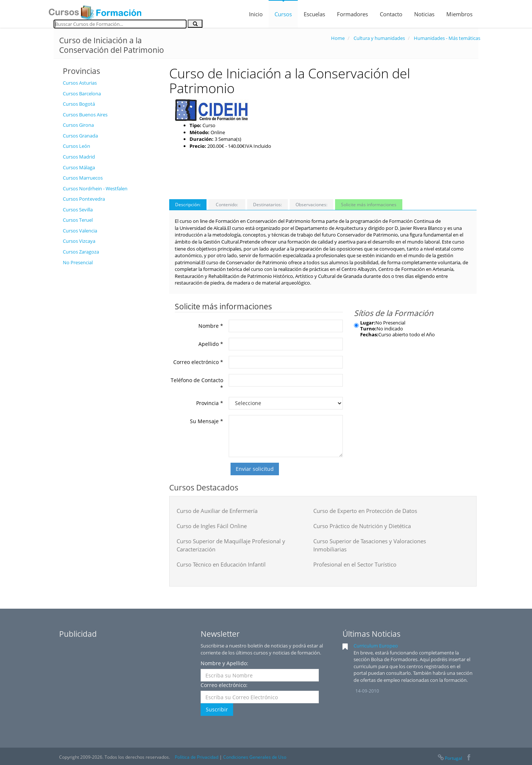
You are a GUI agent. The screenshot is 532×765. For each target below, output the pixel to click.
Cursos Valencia (80, 231)
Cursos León (76, 146)
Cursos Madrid (79, 157)
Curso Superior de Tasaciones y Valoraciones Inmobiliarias (370, 545)
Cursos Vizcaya (79, 241)
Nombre (211, 326)
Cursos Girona (78, 125)
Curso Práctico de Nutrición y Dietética (362, 526)
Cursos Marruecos (83, 178)
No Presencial (78, 262)
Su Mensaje (207, 421)
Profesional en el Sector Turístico (355, 564)
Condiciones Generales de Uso (255, 757)
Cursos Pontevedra (84, 199)
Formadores (352, 14)
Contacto (391, 14)
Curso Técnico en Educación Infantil (221, 564)
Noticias (424, 14)
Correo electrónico (198, 362)
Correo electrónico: (224, 685)
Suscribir (217, 709)
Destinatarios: (267, 205)
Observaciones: (311, 205)
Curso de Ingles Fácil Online (212, 526)
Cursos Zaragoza (81, 252)
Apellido (211, 344)
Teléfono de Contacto (197, 384)
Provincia (210, 403)
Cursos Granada (80, 136)
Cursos (283, 14)
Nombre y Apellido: (224, 663)
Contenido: (227, 205)
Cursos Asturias (80, 83)
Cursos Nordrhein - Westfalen (95, 188)
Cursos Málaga (79, 167)
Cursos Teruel (78, 220)
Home (338, 38)
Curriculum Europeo (376, 646)
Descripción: (188, 205)
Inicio (256, 14)
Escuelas (314, 14)
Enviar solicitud (255, 469)
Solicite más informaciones (369, 205)
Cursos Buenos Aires (85, 115)
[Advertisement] (110, 380)
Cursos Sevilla (78, 210)
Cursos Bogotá (79, 104)
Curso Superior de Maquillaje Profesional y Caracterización (231, 545)
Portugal (450, 758)
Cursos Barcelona (82, 93)
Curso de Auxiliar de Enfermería (217, 511)
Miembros (459, 14)
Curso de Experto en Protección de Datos (365, 511)
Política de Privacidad (197, 757)
